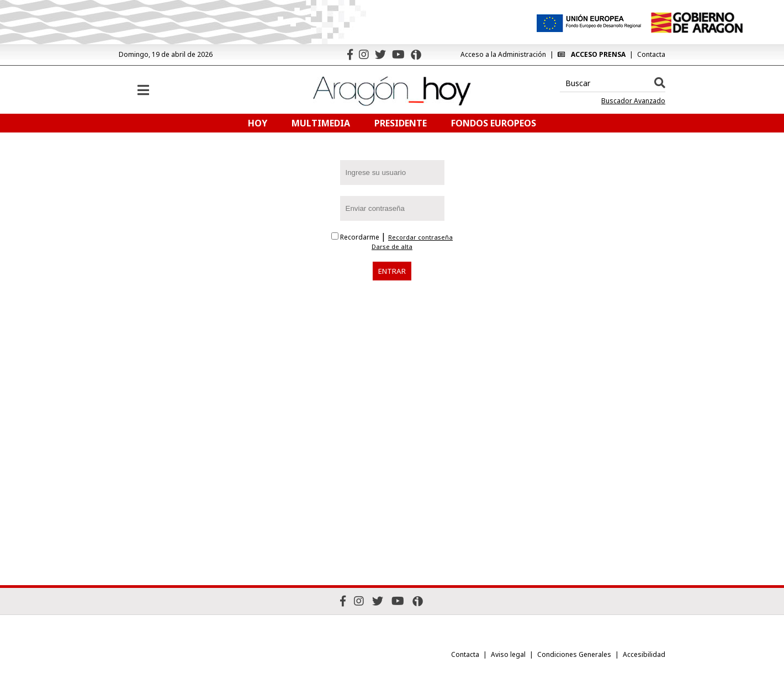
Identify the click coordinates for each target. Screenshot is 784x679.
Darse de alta (392, 247)
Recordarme (356, 237)
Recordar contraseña (420, 237)
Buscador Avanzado (633, 101)
